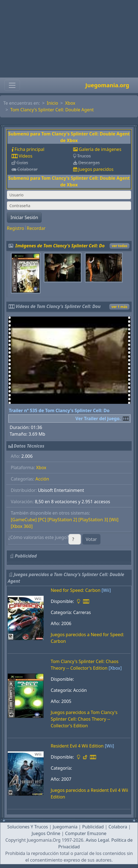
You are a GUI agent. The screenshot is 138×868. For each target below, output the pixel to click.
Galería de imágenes (100, 149)
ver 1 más (119, 307)
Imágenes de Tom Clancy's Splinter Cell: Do (60, 246)
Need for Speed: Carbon (76, 590)
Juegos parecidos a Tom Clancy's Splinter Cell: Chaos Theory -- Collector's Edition (84, 719)
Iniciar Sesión (24, 217)
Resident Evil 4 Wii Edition (77, 746)
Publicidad (93, 827)
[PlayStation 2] (62, 520)
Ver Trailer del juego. (98, 418)
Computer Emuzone (86, 833)
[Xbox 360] (22, 526)
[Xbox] (115, 668)
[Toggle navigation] (12, 85)
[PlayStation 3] (93, 520)
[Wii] (114, 520)
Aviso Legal (97, 840)
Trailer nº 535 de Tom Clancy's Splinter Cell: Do (59, 410)
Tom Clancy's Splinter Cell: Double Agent (52, 110)
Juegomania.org (107, 85)
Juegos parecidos (96, 169)
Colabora (118, 827)
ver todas (120, 246)
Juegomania (65, 827)
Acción (42, 479)
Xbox (70, 103)
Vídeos (25, 156)
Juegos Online (46, 833)
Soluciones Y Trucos (28, 827)
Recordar (36, 228)
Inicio (53, 103)
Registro (15, 228)
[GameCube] (24, 520)
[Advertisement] (69, 39)
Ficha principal (29, 149)
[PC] (42, 520)
